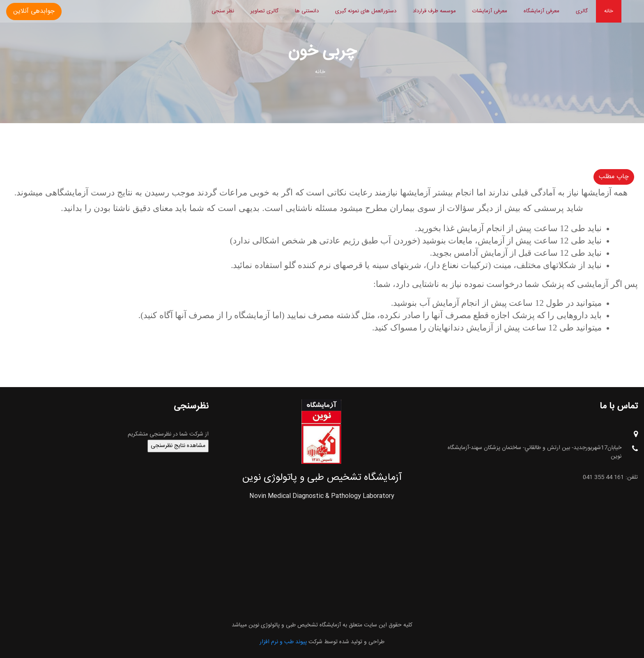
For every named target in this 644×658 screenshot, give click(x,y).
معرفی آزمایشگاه (542, 11)
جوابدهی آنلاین (34, 11)
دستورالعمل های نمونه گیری (366, 11)
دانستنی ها (307, 11)
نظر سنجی (223, 11)
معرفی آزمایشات (490, 11)
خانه (609, 11)
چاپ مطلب (614, 177)
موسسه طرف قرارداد (434, 11)
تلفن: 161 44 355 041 (610, 478)
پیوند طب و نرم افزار (283, 642)
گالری (582, 11)
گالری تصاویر (264, 11)
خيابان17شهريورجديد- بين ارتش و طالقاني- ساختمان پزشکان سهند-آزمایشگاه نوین (543, 452)
